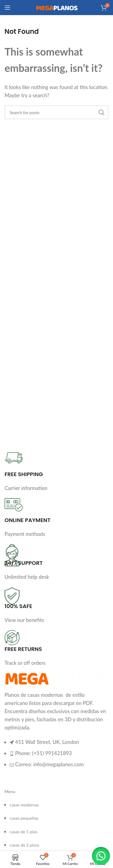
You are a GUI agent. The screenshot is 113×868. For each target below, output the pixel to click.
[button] (101, 856)
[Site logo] (57, 7)
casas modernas (24, 805)
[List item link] (56, 756)
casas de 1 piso (24, 832)
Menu (10, 791)
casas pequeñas (24, 818)
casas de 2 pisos (24, 845)
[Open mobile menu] (8, 8)
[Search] (56, 112)
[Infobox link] (56, 472)
